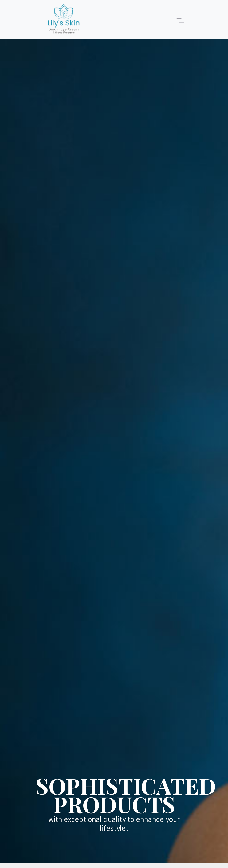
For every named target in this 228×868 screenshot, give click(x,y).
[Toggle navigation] (179, 19)
